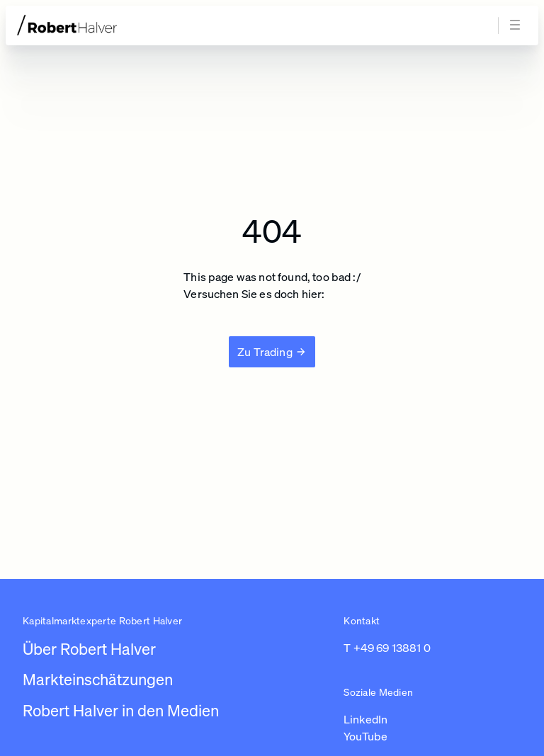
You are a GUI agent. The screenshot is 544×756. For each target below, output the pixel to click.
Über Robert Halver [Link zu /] (89, 649)
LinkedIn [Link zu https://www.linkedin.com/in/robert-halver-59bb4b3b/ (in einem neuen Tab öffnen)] (365, 719)
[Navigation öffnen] (517, 25)
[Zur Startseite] (93, 25)
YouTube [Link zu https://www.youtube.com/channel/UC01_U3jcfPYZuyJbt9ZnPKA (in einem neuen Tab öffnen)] (365, 736)
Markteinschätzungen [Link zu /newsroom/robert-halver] (98, 679)
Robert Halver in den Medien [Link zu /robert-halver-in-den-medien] (121, 710)
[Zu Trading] (272, 352)
